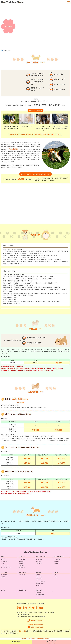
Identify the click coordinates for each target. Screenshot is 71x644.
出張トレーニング (41, 557)
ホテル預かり (39, 579)
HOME (2, 557)
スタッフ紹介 (22, 572)
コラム (3, 563)
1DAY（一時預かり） (59, 557)
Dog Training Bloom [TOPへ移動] (30, 608)
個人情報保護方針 (40, 595)
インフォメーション (6, 567)
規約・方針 (39, 590)
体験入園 (21, 563)
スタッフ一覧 (22, 575)
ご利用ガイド (39, 563)
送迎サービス (22, 567)
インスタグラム (5, 565)
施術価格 (3, 577)
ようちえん (22, 557)
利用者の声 (21, 561)
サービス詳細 (22, 559)
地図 (55, 575)
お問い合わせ (22, 590)
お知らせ (3, 559)
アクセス (56, 572)
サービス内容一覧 (5, 561)
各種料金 (38, 572)
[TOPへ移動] (12, 2)
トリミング (4, 572)
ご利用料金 (21, 565)
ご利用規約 (39, 593)
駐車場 (55, 577)
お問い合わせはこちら (35, 627)
